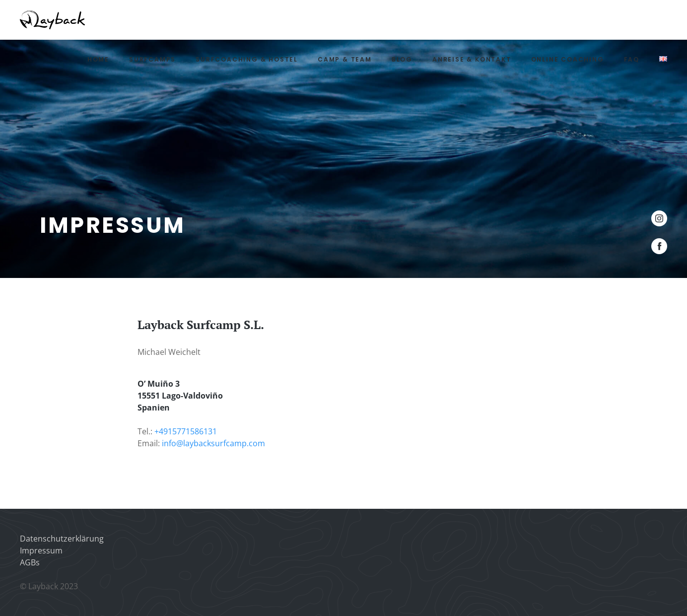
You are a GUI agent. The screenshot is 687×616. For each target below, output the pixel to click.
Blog (402, 59)
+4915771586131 (186, 431)
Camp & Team (345, 59)
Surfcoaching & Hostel (247, 59)
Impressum (41, 550)
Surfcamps (152, 59)
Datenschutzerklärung (62, 539)
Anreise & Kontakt (472, 59)
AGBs (30, 562)
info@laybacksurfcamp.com (213, 443)
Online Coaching (568, 59)
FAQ (632, 59)
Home (98, 59)
